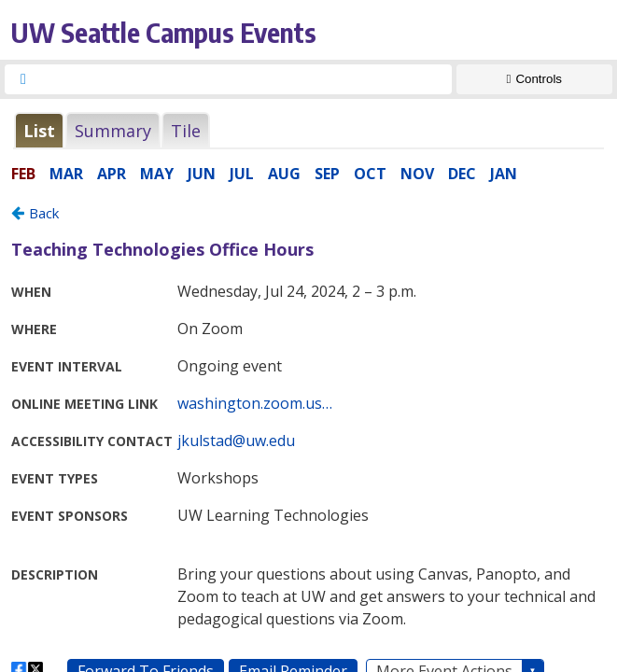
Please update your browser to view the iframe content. (308, 130)
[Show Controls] (534, 79)
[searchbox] (245, 79)
